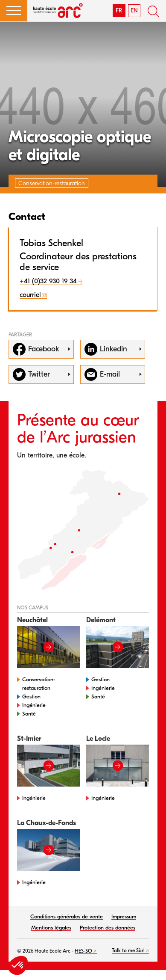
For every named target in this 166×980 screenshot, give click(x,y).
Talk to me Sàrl (128, 950)
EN (134, 10)
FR (119, 10)
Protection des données (108, 928)
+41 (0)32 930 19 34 (48, 281)
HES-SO (83, 951)
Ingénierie (34, 705)
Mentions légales (51, 928)
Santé (29, 714)
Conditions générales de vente (67, 916)
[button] (14, 11)
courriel (30, 295)
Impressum (124, 916)
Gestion (31, 696)
